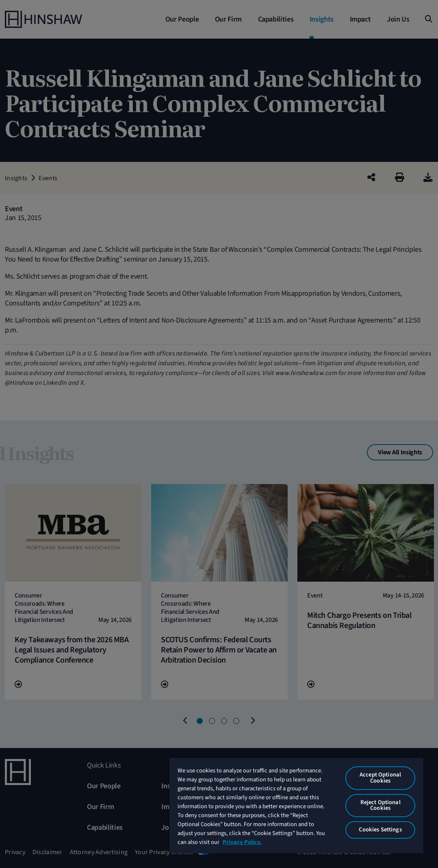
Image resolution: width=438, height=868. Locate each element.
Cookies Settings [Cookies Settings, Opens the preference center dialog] (380, 830)
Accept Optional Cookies (380, 778)
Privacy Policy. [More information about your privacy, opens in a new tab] (242, 842)
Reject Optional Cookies (381, 805)
